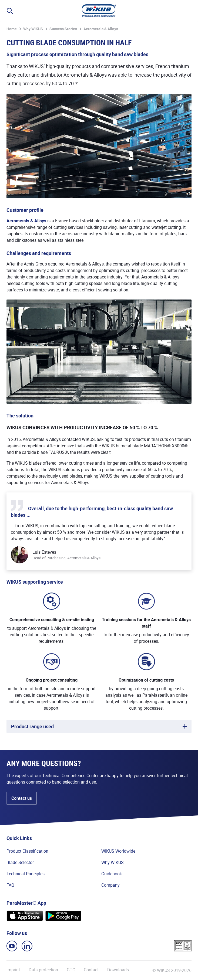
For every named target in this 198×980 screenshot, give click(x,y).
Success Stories (63, 29)
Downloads (118, 970)
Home (12, 29)
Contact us (22, 798)
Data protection (43, 970)
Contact (91, 970)
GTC (71, 970)
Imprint (13, 970)
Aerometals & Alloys (101, 29)
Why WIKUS (33, 29)
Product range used (32, 726)
